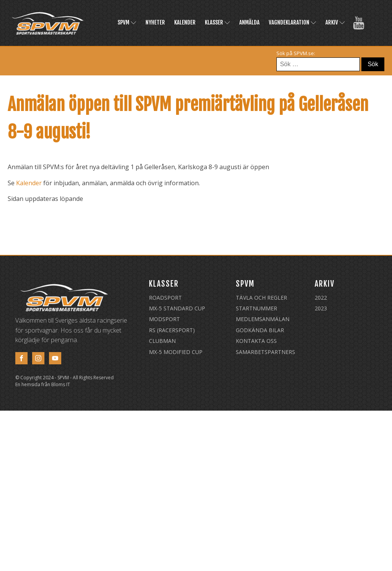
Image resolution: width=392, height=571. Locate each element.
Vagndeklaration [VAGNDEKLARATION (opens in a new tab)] (292, 22)
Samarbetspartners (265, 352)
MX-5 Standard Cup (177, 308)
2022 (321, 298)
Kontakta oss (256, 341)
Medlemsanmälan (263, 319)
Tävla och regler (261, 298)
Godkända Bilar (260, 330)
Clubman (162, 341)
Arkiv (335, 22)
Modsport (164, 319)
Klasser (217, 22)
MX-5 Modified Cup (176, 352)
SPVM (127, 22)
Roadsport (165, 298)
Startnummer (256, 308)
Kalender (185, 22)
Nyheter (155, 22)
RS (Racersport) (172, 330)
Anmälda (249, 22)
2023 (321, 308)
